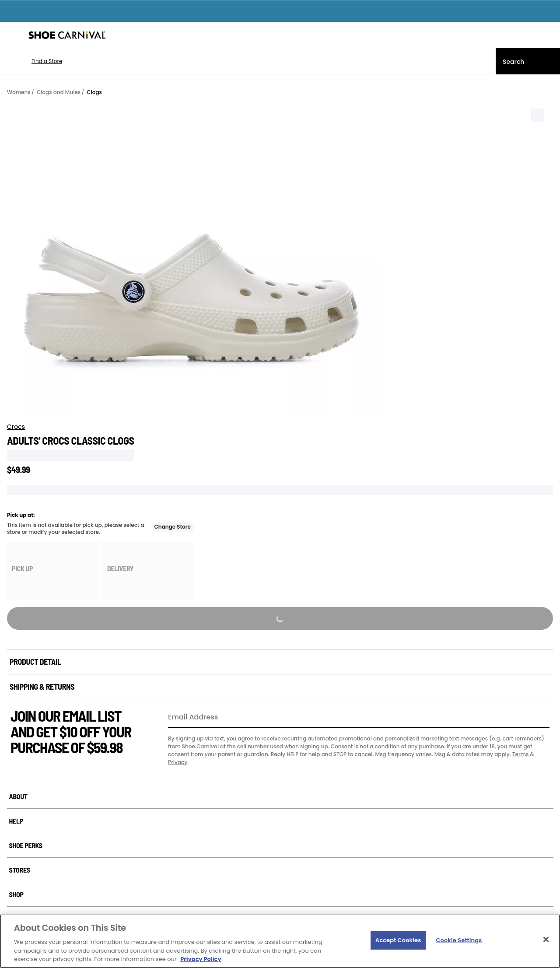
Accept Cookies (398, 940)
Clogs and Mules (59, 92)
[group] (53, 571)
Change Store (173, 527)
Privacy (178, 762)
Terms (521, 754)
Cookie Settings (459, 940)
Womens (19, 92)
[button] (34, 61)
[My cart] (549, 35)
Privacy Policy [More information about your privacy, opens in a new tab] (201, 959)
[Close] (546, 940)
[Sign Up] (540, 718)
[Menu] (13, 35)
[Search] (528, 61)
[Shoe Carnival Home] (67, 35)
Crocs (16, 427)
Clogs (94, 92)
